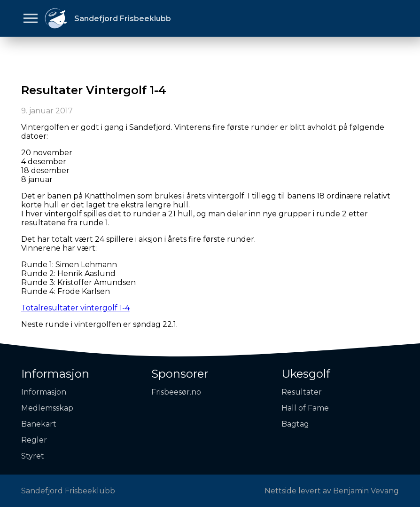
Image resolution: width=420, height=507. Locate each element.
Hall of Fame (305, 408)
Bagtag (295, 424)
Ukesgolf (306, 374)
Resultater (302, 392)
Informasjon (55, 374)
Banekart (39, 424)
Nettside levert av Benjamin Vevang (332, 491)
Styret (33, 456)
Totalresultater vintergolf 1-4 (75, 308)
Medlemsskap (47, 408)
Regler (34, 440)
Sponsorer (180, 374)
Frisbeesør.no (176, 392)
